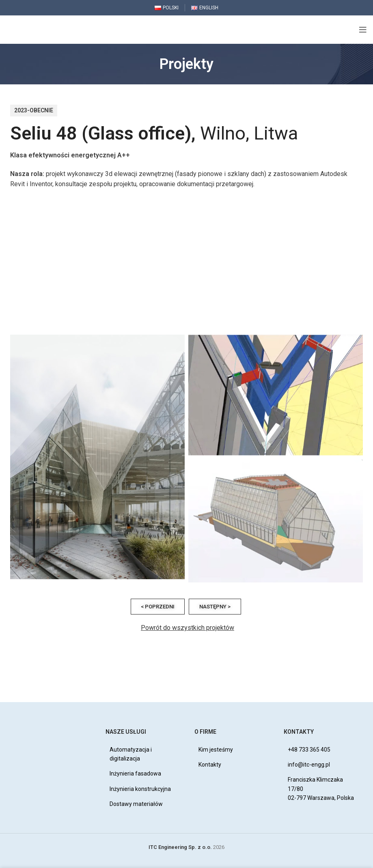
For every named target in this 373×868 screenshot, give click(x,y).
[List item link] (142, 754)
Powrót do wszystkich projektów (188, 628)
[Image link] (41, 729)
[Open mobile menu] (363, 30)
